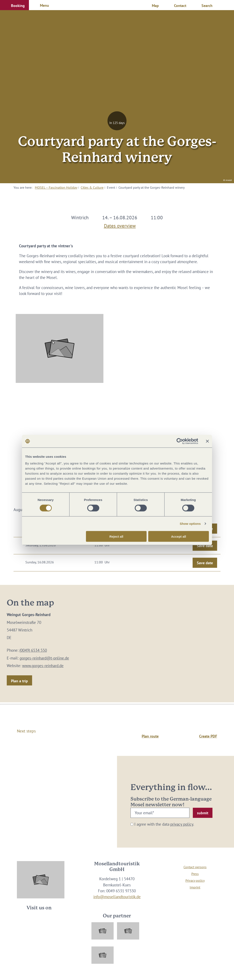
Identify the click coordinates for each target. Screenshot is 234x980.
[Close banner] (207, 441)
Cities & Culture (92, 187)
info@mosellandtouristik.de (117, 897)
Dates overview (120, 225)
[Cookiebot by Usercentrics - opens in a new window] (180, 441)
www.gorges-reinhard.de (43, 666)
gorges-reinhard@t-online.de (44, 658)
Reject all (116, 536)
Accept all (179, 536)
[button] (14, 5)
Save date (205, 546)
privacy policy (182, 824)
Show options (190, 524)
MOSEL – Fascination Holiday (56, 187)
